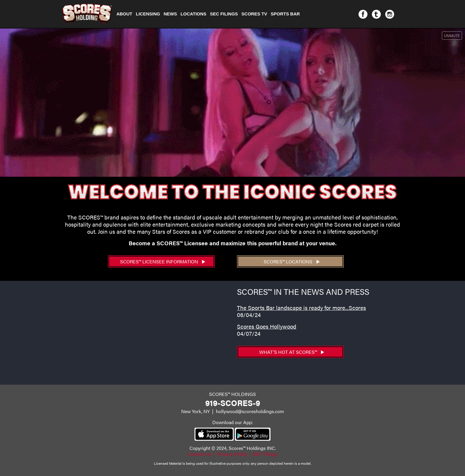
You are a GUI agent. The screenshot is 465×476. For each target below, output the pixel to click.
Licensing (148, 14)
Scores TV (254, 14)
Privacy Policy (232, 454)
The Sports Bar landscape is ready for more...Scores (301, 308)
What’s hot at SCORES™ (292, 352)
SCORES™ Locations (292, 261)
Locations (194, 14)
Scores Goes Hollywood (267, 326)
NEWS (170, 14)
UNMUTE (452, 35)
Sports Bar (285, 14)
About (124, 14)
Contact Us (200, 454)
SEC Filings (224, 14)
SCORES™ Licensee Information (163, 261)
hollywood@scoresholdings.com (250, 411)
